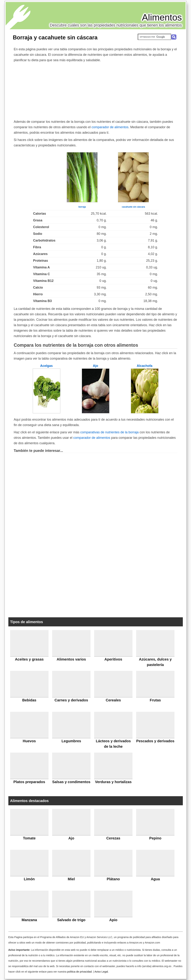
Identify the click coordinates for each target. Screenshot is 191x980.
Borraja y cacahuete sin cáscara (55, 37)
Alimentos (162, 17)
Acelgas (46, 366)
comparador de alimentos (110, 127)
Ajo (95, 366)
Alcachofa (144, 366)
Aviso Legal (101, 972)
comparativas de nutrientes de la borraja (109, 432)
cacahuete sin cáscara (133, 207)
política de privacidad (79, 972)
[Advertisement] (96, 90)
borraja (82, 207)
